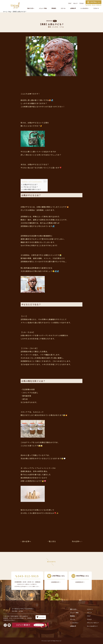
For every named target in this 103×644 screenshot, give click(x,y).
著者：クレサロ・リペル (56, 27)
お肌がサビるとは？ (30, 184)
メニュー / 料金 (43, 8)
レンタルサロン (85, 8)
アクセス (82, 3)
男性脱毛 (54, 8)
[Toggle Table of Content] (44, 181)
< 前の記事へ (26, 541)
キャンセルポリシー (92, 626)
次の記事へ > (77, 541)
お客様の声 (73, 8)
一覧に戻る (51, 541)
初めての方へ (31, 8)
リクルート (96, 8)
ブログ (70, 3)
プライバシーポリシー (93, 623)
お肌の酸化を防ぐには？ (32, 189)
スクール (63, 8)
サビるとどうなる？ (31, 187)
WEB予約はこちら (95, 2)
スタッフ (75, 3)
